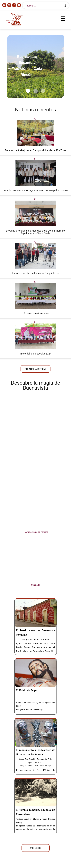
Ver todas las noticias (36, 369)
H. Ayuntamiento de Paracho (36, 532)
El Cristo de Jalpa (27, 690)
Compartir (35, 585)
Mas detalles (36, 848)
